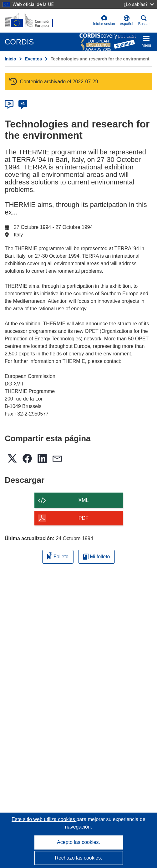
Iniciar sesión (104, 21)
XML (84, 500)
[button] (127, 21)
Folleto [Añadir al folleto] (58, 556)
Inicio (10, 59)
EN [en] (23, 104)
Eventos (33, 59)
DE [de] (9, 104)
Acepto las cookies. (78, 842)
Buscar (144, 21)
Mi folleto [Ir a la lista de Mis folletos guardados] (96, 557)
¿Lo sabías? (139, 4)
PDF (84, 518)
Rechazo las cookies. (78, 858)
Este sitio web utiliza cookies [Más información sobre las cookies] (44, 819)
